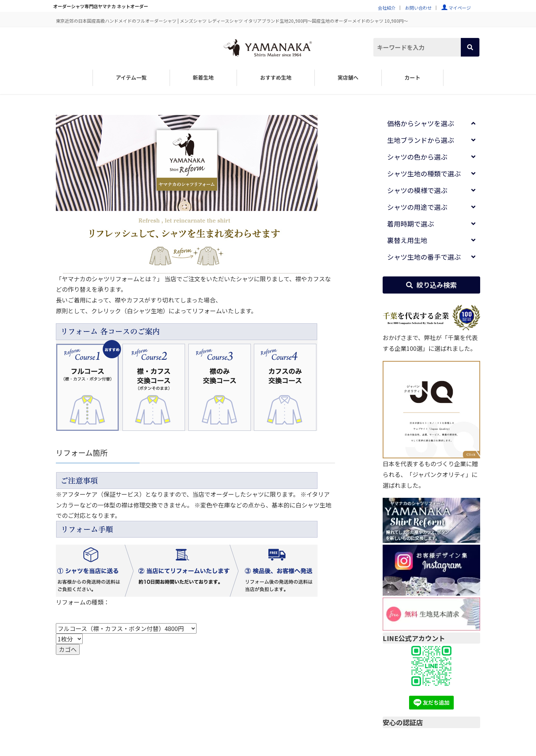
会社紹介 (387, 8)
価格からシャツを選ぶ (421, 123)
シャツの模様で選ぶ (417, 190)
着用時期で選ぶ (411, 224)
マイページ (460, 8)
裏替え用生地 (407, 240)
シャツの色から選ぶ (417, 157)
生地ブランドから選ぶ (421, 140)
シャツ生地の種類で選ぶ (424, 173)
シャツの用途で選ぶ (417, 207)
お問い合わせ (418, 8)
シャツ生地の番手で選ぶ (424, 257)
